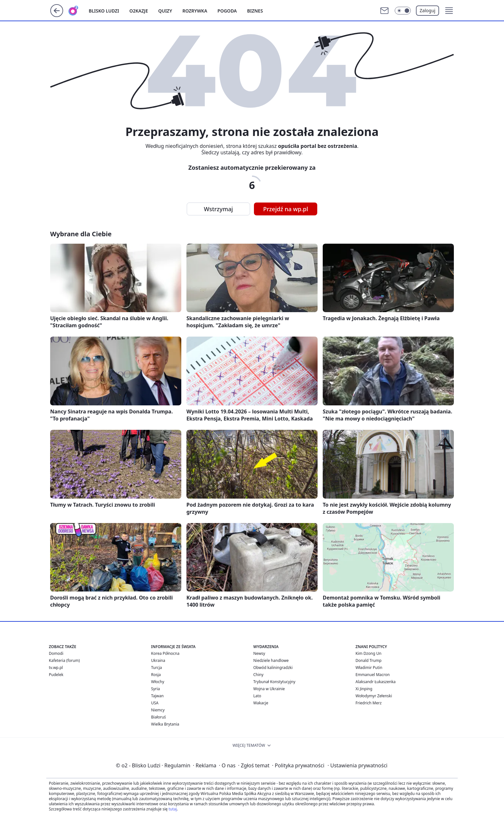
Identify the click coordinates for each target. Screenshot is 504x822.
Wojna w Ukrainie (269, 689)
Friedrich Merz (369, 703)
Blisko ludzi (104, 11)
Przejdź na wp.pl (286, 209)
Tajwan (157, 696)
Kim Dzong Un (369, 653)
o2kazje (139, 11)
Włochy (158, 682)
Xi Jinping (364, 689)
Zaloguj (428, 10)
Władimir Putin (369, 668)
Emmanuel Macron (373, 675)
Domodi (56, 653)
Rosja (156, 675)
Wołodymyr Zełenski (374, 696)
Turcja (157, 668)
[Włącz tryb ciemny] (403, 11)
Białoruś (158, 717)
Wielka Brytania (165, 724)
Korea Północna (165, 653)
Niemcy (158, 710)
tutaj (173, 809)
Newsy (259, 653)
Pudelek (56, 675)
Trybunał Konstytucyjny (274, 682)
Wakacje (261, 703)
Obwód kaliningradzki (273, 668)
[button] (449, 11)
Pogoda (227, 11)
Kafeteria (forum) (64, 660)
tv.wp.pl (56, 668)
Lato (257, 696)
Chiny (258, 675)
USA (155, 703)
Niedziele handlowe (271, 660)
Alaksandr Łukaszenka (376, 682)
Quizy (165, 11)
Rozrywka (195, 11)
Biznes (255, 11)
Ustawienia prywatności (357, 765)
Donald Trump (369, 660)
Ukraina (158, 660)
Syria (156, 689)
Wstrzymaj (218, 209)
